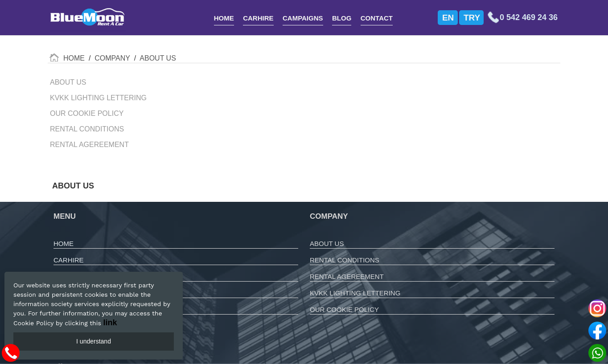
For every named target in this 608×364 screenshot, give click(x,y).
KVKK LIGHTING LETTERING (355, 293)
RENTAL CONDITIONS (345, 260)
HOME (224, 18)
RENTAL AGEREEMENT (347, 276)
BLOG (342, 18)
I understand (94, 341)
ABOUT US (327, 243)
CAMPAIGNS (303, 18)
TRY (472, 18)
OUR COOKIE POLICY (344, 309)
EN (448, 18)
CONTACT (377, 18)
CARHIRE (258, 18)
